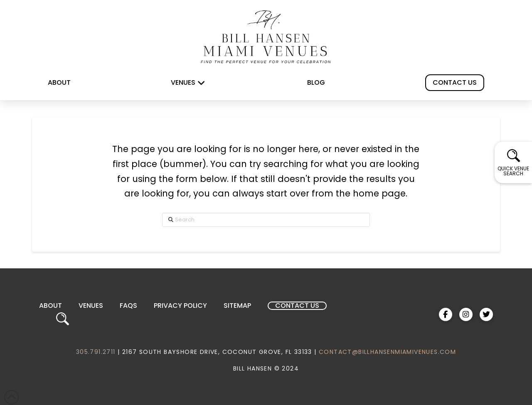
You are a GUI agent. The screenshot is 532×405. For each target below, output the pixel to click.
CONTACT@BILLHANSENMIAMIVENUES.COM (387, 352)
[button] (513, 162)
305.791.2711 (96, 352)
